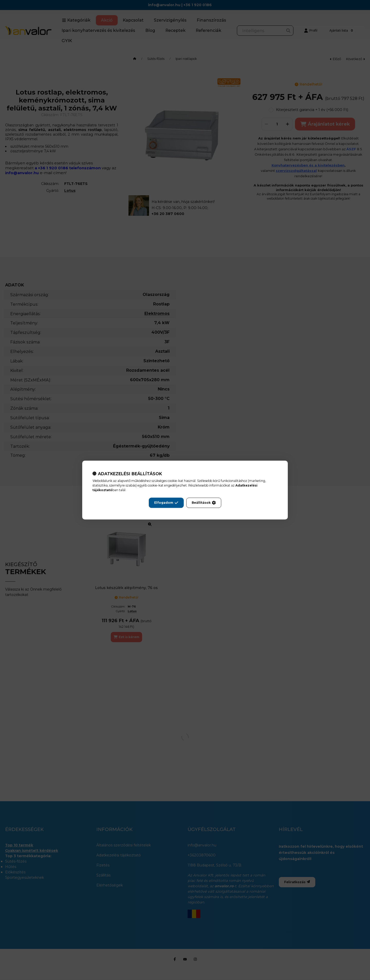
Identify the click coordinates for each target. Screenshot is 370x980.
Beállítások (204, 503)
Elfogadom (166, 503)
